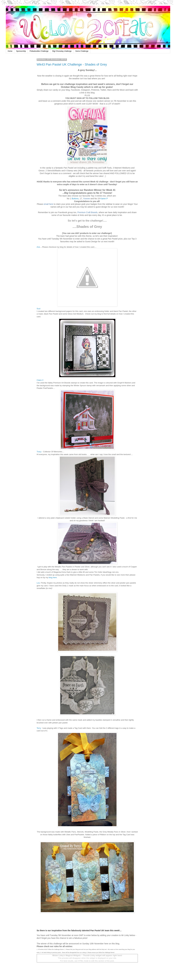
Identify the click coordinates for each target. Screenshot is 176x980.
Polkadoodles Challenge (39, 51)
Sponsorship (21, 51)
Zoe (38, 247)
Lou (38, 583)
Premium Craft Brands (87, 212)
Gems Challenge (82, 51)
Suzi (39, 309)
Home (10, 51)
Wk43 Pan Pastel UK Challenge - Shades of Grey (72, 64)
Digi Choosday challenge (62, 51)
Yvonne (86, 199)
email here (49, 204)
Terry (39, 728)
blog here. (53, 577)
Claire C (40, 380)
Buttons (75, 199)
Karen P (104, 199)
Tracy (39, 452)
